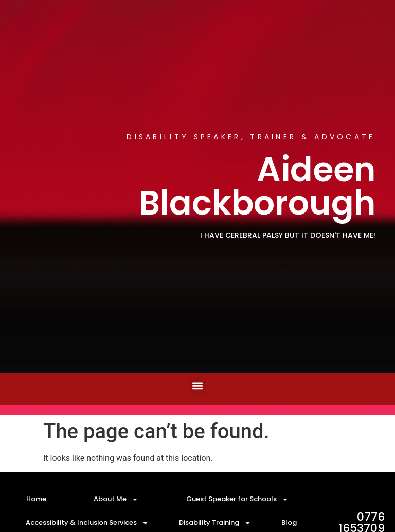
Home (36, 499)
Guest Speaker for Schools (237, 499)
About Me (116, 499)
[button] (198, 386)
